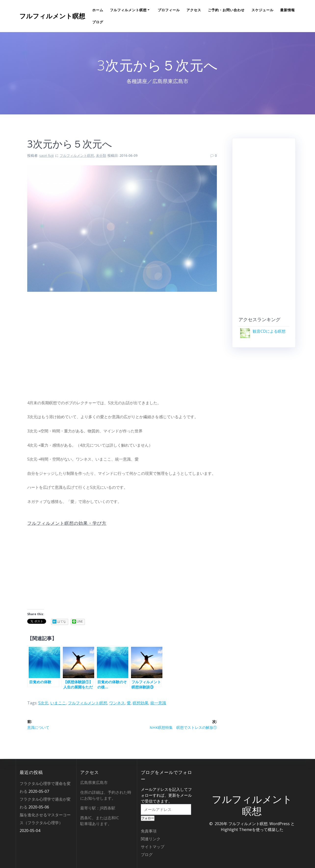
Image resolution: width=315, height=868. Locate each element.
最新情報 (288, 10)
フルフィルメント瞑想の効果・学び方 (67, 523)
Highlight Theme (236, 830)
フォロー (148, 818)
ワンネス (117, 703)
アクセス (194, 10)
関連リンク (151, 839)
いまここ (58, 703)
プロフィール (169, 10)
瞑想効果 (141, 703)
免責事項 (149, 831)
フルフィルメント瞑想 (52, 16)
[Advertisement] (122, 344)
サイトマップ (153, 847)
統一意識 (158, 703)
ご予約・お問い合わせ (226, 10)
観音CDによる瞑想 (269, 331)
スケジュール (262, 10)
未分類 (101, 155)
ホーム (98, 10)
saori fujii (46, 155)
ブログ (98, 22)
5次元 (43, 703)
